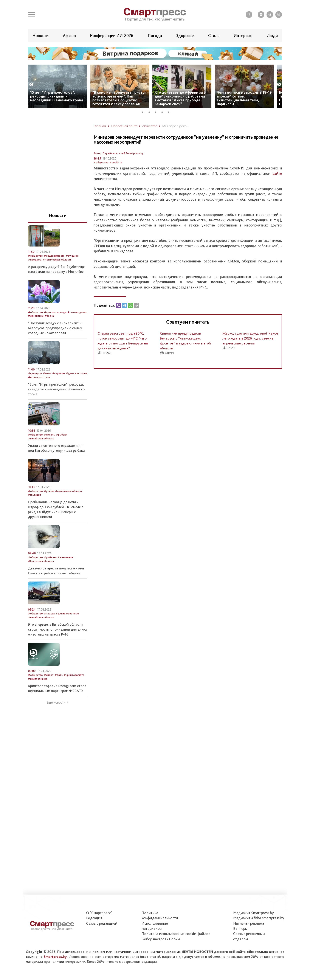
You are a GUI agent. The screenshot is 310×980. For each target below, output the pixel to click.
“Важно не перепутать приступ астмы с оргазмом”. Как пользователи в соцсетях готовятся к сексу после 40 (119, 98)
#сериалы (58, 373)
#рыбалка (50, 557)
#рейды (49, 491)
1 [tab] (144, 112)
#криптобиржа (38, 679)
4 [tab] (164, 112)
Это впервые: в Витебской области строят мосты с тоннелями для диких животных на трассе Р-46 (57, 629)
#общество (101, 162)
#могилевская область (57, 260)
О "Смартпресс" (99, 913)
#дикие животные (67, 613)
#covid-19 (116, 162)
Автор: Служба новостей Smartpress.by (119, 153)
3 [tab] (157, 112)
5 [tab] (170, 112)
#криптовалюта (74, 675)
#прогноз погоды (55, 312)
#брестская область (41, 561)
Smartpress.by (55, 957)
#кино (47, 373)
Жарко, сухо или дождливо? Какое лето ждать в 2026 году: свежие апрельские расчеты (250, 338)
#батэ (59, 675)
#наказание (65, 557)
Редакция (94, 918)
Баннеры (240, 928)
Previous (31, 85)
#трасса (49, 613)
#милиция (34, 495)
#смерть (49, 435)
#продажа (35, 260)
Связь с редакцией (102, 923)
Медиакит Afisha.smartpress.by (259, 918)
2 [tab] (151, 112)
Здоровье (185, 36)
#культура (35, 373)
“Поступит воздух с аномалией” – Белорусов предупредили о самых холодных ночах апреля (55, 328)
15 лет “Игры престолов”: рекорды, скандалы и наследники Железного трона (57, 96)
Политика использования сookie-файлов (176, 934)
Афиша (69, 36)
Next (279, 85)
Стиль (214, 36)
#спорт (49, 675)
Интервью (243, 36)
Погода (155, 36)
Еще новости (56, 702)
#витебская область (41, 438)
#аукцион (72, 256)
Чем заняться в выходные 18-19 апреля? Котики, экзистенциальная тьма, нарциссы (244, 98)
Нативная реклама (249, 923)
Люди (272, 36)
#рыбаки (62, 435)
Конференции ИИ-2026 (112, 36)
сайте (277, 173)
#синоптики (36, 316)
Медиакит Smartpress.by (253, 913)
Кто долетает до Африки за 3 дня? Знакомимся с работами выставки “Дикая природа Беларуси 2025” (180, 98)
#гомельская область (69, 491)
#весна (49, 316)
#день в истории (77, 373)
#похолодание (77, 312)
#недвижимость (54, 256)
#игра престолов (39, 377)
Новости (40, 36)
